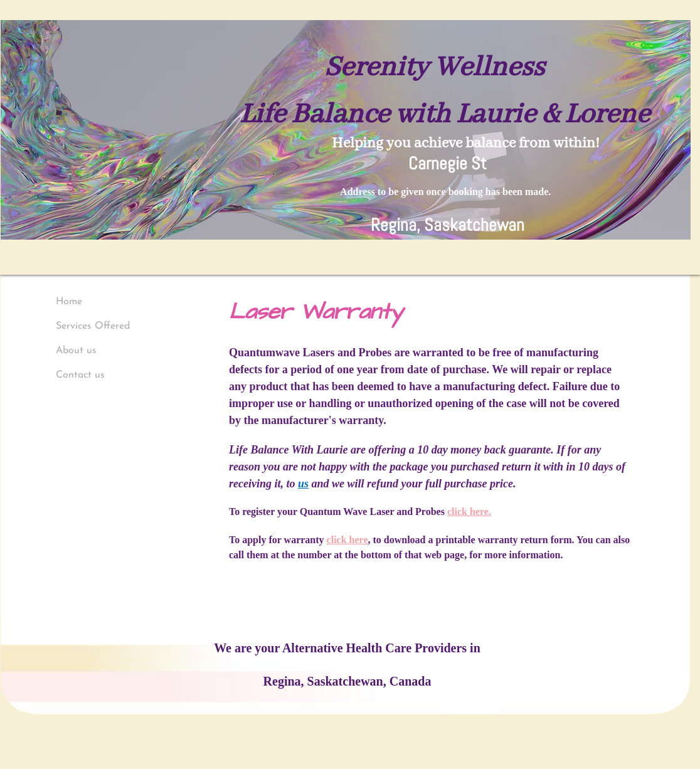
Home (69, 302)
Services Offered (93, 326)
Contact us (80, 375)
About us (76, 351)
